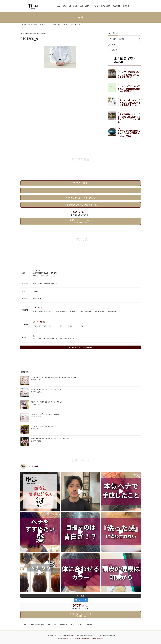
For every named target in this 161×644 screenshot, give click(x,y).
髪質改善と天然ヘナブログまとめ (81, 205)
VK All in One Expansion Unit (95, 639)
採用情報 (89, 625)
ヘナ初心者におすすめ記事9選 (80, 198)
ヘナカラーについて (80, 190)
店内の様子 (79, 625)
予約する (78, 212)
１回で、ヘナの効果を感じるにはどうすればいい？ (48, 402)
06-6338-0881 (38, 307)
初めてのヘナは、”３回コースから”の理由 (45, 414)
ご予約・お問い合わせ (37, 625)
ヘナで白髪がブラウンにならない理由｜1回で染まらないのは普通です (55, 377)
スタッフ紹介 (52, 625)
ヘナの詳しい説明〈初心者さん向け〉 (44, 426)
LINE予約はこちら (39, 322)
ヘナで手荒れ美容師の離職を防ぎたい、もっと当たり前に (51, 439)
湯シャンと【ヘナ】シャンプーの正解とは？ (46, 390)
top (25, 625)
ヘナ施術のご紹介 (66, 625)
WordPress (68, 639)
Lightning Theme (80, 639)
